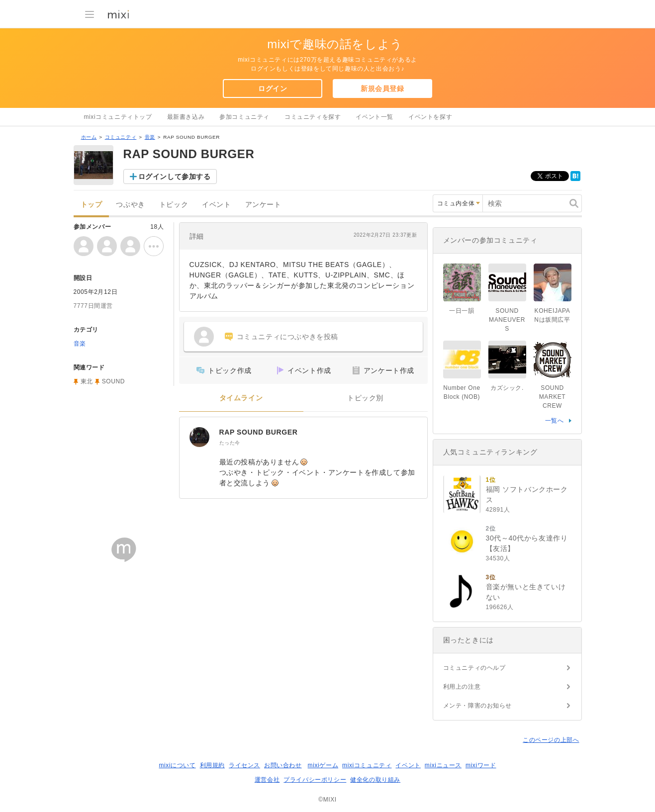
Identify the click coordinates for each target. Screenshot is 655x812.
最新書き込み (186, 117)
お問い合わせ (283, 765)
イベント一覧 (374, 117)
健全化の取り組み (375, 780)
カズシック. (507, 388)
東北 (87, 381)
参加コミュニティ (244, 117)
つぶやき (130, 205)
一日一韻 (462, 311)
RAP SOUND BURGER (259, 432)
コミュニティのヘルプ (474, 668)
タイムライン (241, 398)
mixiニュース (443, 765)
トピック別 (365, 398)
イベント (216, 205)
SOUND (113, 381)
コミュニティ (121, 137)
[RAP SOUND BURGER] (199, 437)
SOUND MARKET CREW (553, 397)
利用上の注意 (462, 687)
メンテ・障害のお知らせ (478, 706)
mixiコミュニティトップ (118, 117)
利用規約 (212, 765)
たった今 (230, 443)
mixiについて (177, 765)
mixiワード (481, 765)
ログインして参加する (175, 177)
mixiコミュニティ (367, 765)
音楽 (150, 137)
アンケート (263, 205)
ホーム (89, 137)
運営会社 (267, 780)
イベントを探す (430, 117)
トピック (174, 205)
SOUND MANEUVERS (507, 320)
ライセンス (244, 765)
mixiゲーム (323, 765)
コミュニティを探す (313, 117)
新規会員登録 (382, 89)
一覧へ (555, 421)
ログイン (273, 89)
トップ (92, 205)
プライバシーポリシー (315, 780)
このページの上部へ (551, 740)
